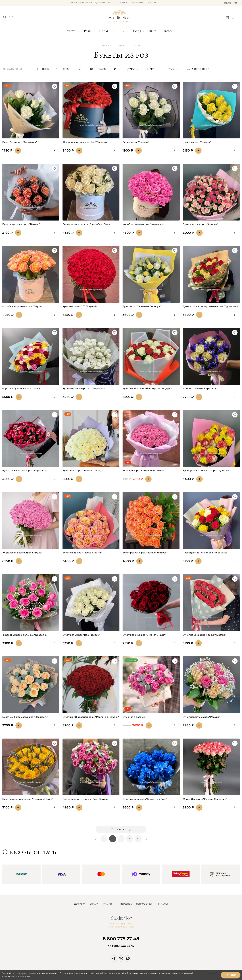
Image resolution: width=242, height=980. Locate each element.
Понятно (231, 975)
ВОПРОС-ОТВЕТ (144, 904)
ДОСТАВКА (80, 904)
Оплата (112, 3)
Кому (168, 31)
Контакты (153, 3)
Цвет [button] (151, 69)
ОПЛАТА (94, 904)
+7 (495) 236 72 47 (121, 946)
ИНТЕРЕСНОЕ (125, 904)
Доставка (100, 3)
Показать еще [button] (121, 829)
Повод (136, 31)
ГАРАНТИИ (108, 904)
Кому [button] (171, 69)
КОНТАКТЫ (162, 904)
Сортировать (198, 69)
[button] (5, 16)
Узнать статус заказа (81, 3)
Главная (106, 46)
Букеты (71, 31)
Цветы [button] (130, 69)
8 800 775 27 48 (121, 939)
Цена (153, 31)
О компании (138, 3)
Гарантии (124, 3)
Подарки (106, 31)
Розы (88, 31)
